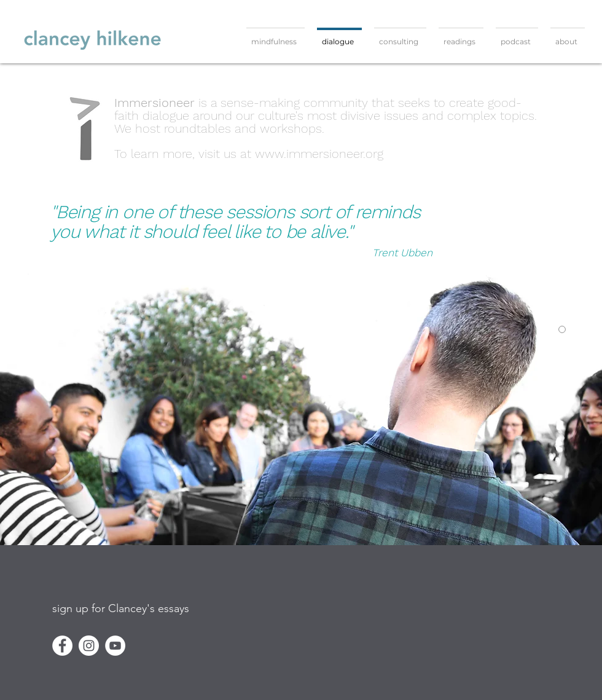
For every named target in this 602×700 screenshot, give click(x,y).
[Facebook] (62, 646)
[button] (121, 608)
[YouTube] (115, 646)
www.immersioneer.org (319, 154)
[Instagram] (89, 646)
